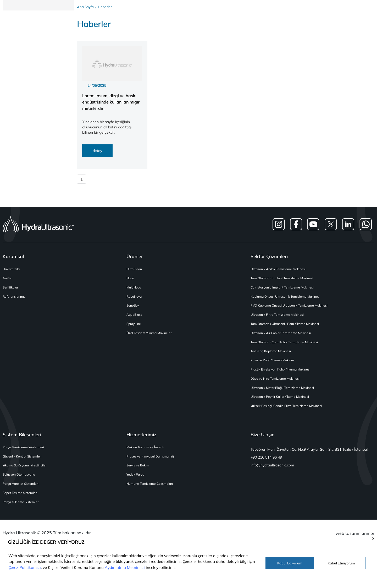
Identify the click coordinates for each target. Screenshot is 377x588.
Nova (131, 280)
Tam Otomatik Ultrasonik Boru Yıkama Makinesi (288, 327)
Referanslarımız (15, 299)
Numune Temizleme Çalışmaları (151, 489)
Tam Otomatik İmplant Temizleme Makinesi (284, 280)
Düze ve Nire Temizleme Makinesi (277, 382)
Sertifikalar (11, 289)
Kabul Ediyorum (290, 563)
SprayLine (134, 327)
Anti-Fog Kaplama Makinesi (272, 354)
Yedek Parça (136, 480)
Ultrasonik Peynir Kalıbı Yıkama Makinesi (282, 401)
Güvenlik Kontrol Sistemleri (24, 461)
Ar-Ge (8, 280)
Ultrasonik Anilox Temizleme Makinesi (280, 271)
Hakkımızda (12, 271)
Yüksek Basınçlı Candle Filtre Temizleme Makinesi (289, 410)
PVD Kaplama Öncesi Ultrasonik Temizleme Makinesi (292, 308)
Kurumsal (13, 258)
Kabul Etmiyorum (341, 563)
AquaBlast (135, 317)
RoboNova (135, 299)
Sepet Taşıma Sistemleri (21, 499)
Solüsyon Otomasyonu (20, 480)
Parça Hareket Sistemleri (22, 489)
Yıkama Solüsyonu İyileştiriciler (26, 471)
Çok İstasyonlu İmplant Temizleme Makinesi (284, 289)
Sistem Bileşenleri (22, 439)
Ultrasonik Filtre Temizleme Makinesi (279, 317)
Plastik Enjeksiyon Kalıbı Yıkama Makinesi (283, 373)
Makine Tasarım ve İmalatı (147, 452)
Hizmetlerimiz (141, 439)
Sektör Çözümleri (269, 258)
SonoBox (133, 308)
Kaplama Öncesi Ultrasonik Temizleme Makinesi (288, 299)
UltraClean (135, 271)
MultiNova (135, 289)
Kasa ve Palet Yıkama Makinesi (275, 364)
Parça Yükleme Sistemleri (22, 508)
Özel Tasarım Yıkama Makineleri (151, 336)
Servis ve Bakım (139, 471)
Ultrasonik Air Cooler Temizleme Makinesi (283, 336)
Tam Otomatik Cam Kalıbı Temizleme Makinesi (286, 345)
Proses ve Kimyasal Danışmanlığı (152, 461)
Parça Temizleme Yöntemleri (24, 452)
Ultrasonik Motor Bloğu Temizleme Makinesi (284, 392)
